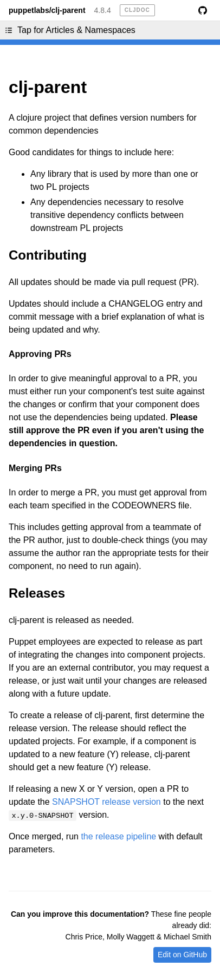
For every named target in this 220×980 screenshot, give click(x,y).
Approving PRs (40, 354)
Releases (37, 593)
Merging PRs (35, 468)
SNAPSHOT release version (106, 802)
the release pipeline (118, 836)
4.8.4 (103, 10)
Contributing (48, 255)
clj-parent (48, 87)
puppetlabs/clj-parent (47, 10)
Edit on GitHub (182, 955)
